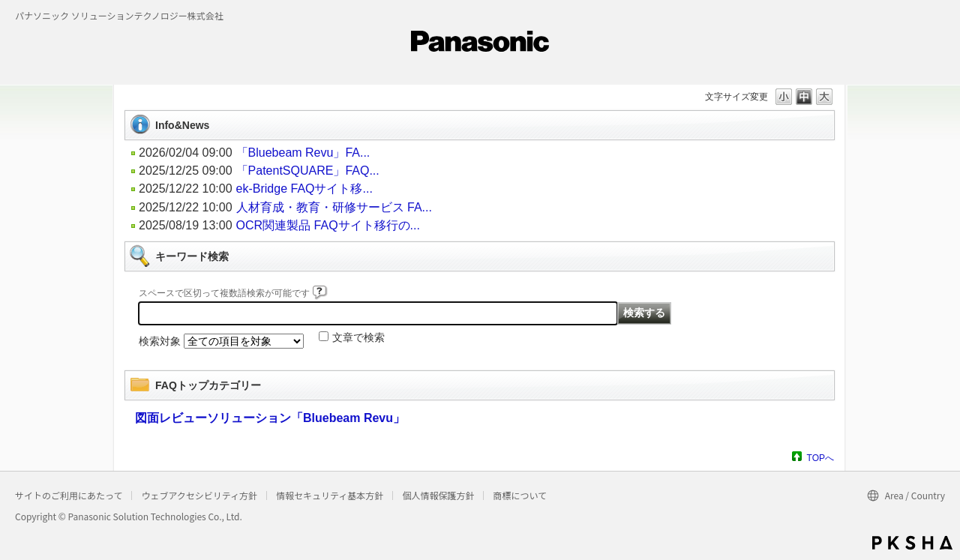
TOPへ (820, 458)
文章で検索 (358, 337)
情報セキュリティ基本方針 (330, 495)
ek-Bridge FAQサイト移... (304, 189)
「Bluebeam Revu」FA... (303, 153)
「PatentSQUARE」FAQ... (308, 171)
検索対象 (160, 341)
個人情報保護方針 (438, 495)
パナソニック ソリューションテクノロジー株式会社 (119, 15)
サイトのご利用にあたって (69, 495)
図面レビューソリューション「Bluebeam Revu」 (270, 418)
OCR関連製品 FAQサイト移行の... (328, 225)
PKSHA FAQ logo (912, 543)
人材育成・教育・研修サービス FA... (334, 207)
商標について (520, 495)
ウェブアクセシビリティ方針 (199, 495)
